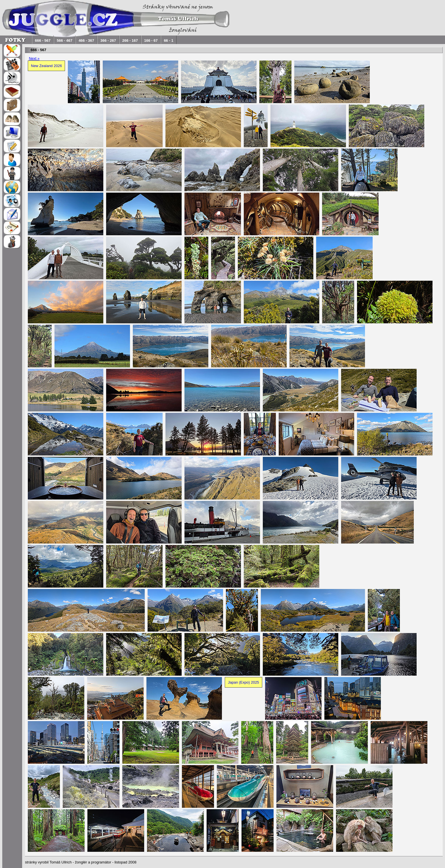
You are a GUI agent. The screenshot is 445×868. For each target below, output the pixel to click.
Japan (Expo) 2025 (244, 682)
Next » (34, 58)
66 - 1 (168, 40)
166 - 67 (151, 40)
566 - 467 (65, 40)
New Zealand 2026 (46, 66)
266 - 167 (130, 40)
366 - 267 (108, 40)
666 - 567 (43, 40)
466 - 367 (86, 40)
